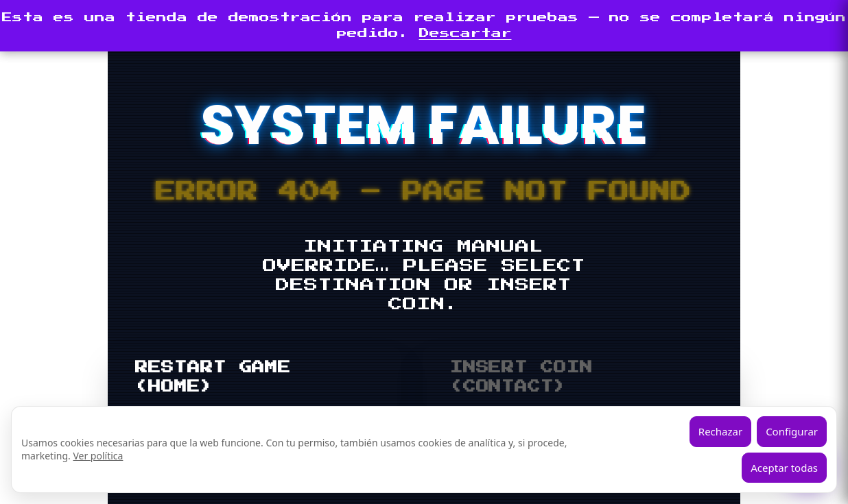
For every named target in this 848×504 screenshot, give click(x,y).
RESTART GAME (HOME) (213, 377)
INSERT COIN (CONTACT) (521, 377)
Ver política (98, 456)
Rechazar (720, 431)
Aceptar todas (784, 468)
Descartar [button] (466, 33)
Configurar (792, 431)
